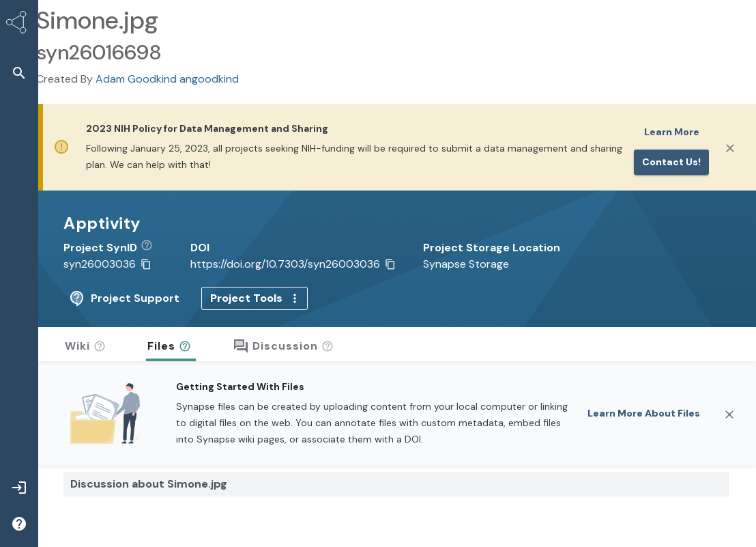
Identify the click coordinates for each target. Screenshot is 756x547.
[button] (19, 73)
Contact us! (671, 162)
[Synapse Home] (19, 25)
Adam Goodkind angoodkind (167, 79)
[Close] (730, 148)
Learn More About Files (644, 412)
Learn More (672, 132)
